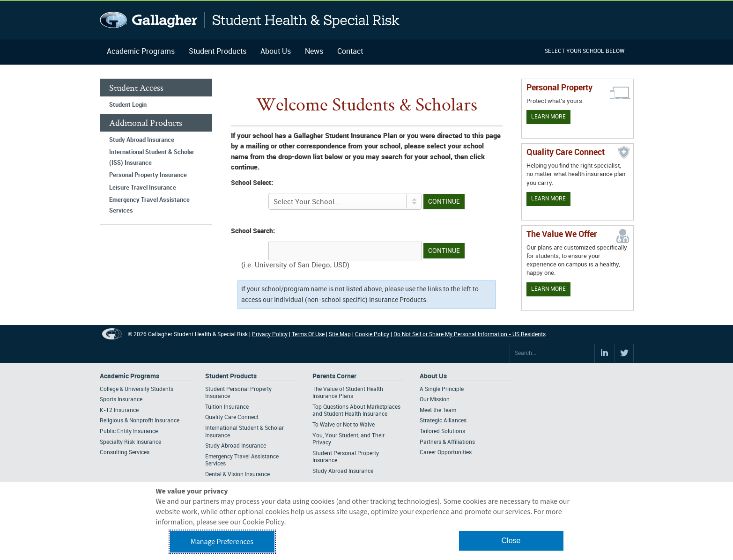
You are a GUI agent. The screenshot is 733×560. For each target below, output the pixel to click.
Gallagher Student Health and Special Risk (250, 20)
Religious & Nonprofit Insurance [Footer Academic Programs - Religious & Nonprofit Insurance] (140, 421)
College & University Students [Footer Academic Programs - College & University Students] (137, 389)
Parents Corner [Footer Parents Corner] (334, 376)
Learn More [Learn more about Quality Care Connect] (548, 199)
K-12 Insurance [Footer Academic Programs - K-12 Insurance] (119, 410)
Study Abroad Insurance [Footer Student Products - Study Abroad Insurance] (236, 446)
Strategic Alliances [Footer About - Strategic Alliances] (443, 421)
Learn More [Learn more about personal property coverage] (548, 117)
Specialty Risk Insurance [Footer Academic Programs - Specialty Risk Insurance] (130, 442)
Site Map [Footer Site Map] (340, 335)
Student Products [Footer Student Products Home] (231, 376)
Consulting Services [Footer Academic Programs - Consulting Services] (125, 453)
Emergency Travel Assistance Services (149, 205)
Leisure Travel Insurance (143, 188)
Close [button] (511, 541)
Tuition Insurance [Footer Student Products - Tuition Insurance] (227, 407)
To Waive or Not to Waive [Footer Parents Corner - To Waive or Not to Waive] (344, 425)
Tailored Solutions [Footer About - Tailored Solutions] (442, 431)
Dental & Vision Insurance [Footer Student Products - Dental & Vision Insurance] (237, 475)
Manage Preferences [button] (222, 542)
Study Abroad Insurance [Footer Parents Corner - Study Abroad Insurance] (343, 471)
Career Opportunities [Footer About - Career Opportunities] (446, 453)
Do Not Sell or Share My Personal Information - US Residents (470, 335)
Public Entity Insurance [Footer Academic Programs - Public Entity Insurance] (129, 431)
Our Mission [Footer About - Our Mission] (435, 400)
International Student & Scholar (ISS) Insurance (152, 158)
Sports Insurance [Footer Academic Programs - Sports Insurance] (121, 400)
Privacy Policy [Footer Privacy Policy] (270, 335)
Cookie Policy (372, 335)
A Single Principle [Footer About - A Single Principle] (442, 389)
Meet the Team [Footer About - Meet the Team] (438, 410)
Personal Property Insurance (148, 175)
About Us (276, 52)
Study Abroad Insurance (142, 140)
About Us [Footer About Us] (433, 376)
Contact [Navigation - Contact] (350, 52)
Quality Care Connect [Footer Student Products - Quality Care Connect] (232, 417)
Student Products (218, 52)
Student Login (128, 105)
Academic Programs (141, 52)
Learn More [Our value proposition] (548, 289)
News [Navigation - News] (314, 52)
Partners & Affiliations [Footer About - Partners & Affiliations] (447, 442)
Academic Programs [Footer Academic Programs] (130, 376)
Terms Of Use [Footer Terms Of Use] (308, 335)
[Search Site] (552, 354)
